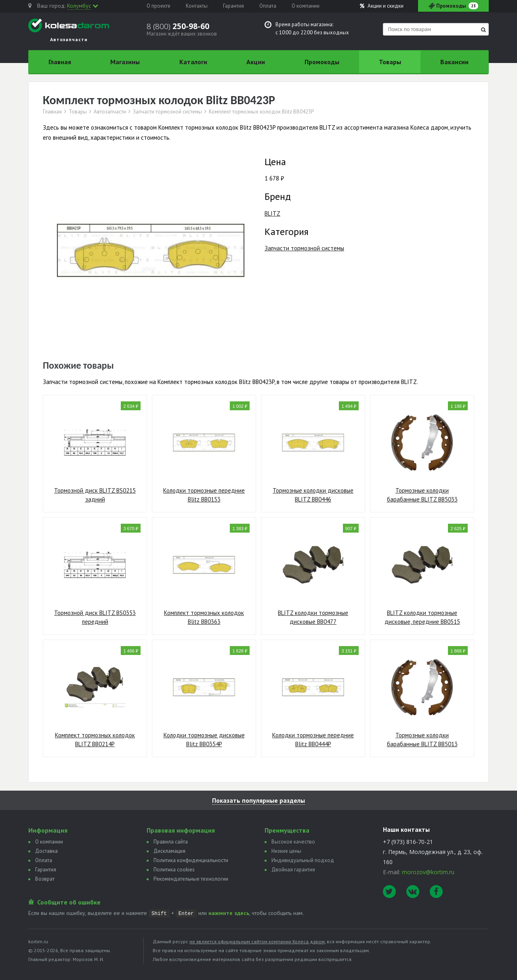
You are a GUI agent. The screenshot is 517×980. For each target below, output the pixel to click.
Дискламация (169, 851)
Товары (390, 62)
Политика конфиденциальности (191, 860)
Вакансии (454, 62)
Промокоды (322, 62)
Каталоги (193, 62)
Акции (382, 6)
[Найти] (483, 30)
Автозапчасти (110, 112)
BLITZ (272, 213)
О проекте (159, 6)
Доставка (46, 851)
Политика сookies (174, 870)
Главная (60, 62)
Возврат (45, 879)
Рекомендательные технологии (191, 879)
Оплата (268, 6)
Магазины (125, 62)
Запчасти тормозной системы (167, 112)
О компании (306, 6)
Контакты (197, 6)
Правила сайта (171, 842)
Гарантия (233, 6)
